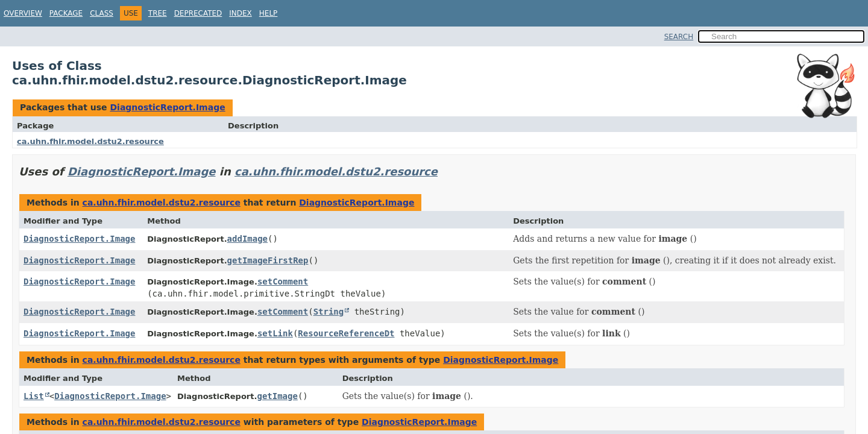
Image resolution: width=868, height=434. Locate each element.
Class (102, 13)
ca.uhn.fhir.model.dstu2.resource (90, 141)
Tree (158, 13)
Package (66, 13)
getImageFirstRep (268, 260)
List (34, 396)
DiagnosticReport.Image (167, 107)
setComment (283, 281)
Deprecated (198, 13)
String (329, 312)
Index (241, 13)
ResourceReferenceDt (346, 333)
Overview (23, 13)
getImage (277, 396)
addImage (247, 239)
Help (269, 13)
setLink (275, 333)
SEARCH (679, 37)
